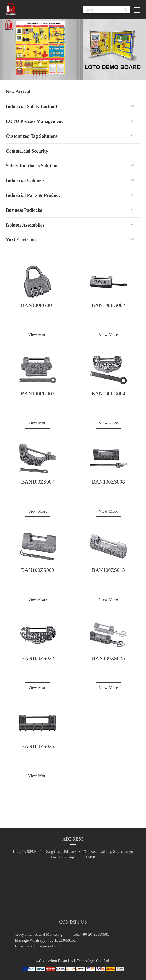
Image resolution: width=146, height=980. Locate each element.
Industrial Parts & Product (33, 195)
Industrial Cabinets (25, 180)
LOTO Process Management (34, 121)
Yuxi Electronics (22, 240)
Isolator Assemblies (25, 225)
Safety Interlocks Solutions (33, 166)
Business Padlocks (24, 210)
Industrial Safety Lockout (32, 106)
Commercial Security (27, 151)
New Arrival (18, 92)
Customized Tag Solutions (32, 136)
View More (38, 335)
